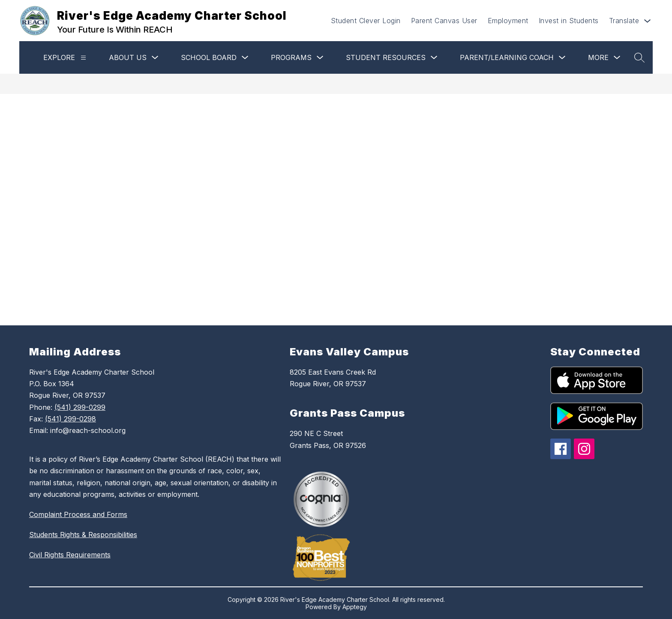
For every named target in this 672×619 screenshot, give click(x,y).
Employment (508, 21)
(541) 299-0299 (80, 407)
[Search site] (639, 57)
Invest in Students (569, 21)
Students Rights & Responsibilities (83, 535)
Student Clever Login (366, 21)
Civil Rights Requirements (70, 555)
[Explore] (83, 58)
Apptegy (355, 607)
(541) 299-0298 (70, 419)
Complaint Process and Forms (78, 514)
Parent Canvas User (444, 21)
